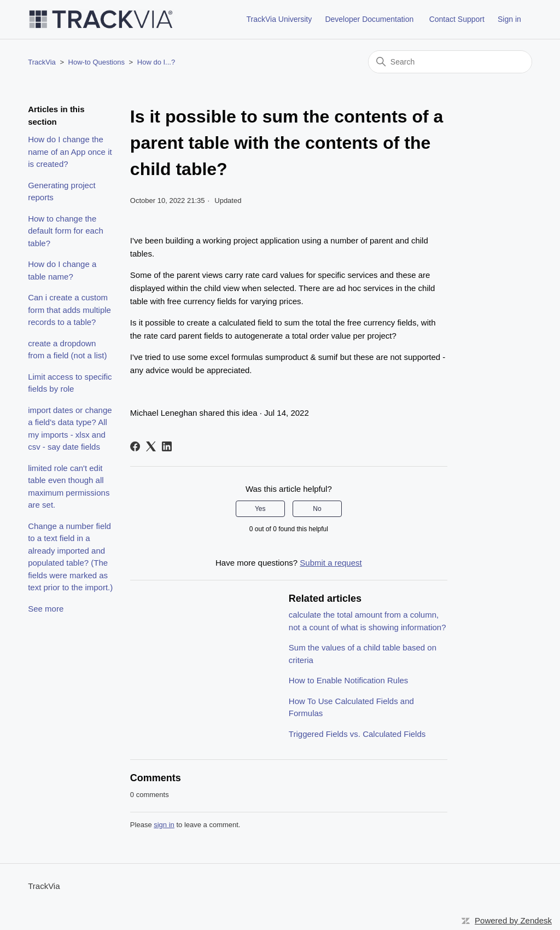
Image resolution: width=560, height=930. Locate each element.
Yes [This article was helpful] (260, 509)
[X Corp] (151, 446)
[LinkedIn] (167, 446)
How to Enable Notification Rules (348, 680)
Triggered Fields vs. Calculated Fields (357, 734)
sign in (164, 825)
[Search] (450, 62)
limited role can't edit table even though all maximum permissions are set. (69, 487)
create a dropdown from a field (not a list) (67, 350)
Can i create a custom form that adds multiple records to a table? (69, 310)
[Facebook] (135, 446)
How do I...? (156, 62)
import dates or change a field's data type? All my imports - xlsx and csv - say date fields (70, 429)
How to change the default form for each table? (66, 231)
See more (46, 609)
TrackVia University (279, 19)
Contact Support (457, 19)
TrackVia (42, 62)
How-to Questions (97, 62)
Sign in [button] (509, 19)
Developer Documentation (369, 19)
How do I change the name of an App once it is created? (70, 152)
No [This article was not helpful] (317, 509)
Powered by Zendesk (513, 920)
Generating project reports (62, 191)
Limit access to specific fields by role (70, 383)
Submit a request (331, 563)
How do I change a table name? (62, 270)
